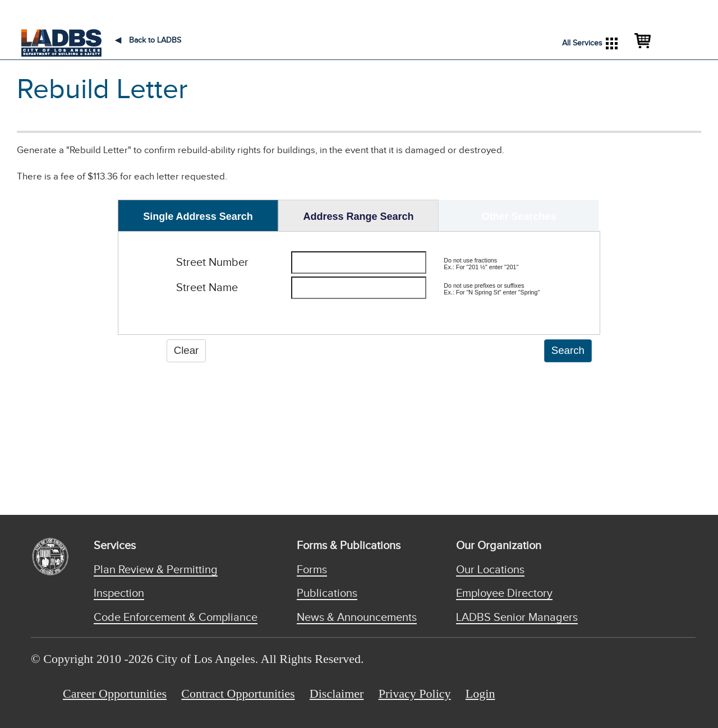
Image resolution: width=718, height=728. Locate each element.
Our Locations (490, 570)
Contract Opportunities (238, 694)
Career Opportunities (115, 694)
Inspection (119, 593)
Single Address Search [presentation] (198, 216)
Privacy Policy (415, 694)
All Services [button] (590, 43)
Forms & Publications (349, 546)
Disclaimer (337, 694)
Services (115, 546)
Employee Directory (504, 593)
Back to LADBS (148, 40)
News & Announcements (357, 618)
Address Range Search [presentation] (358, 216)
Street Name (207, 288)
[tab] (198, 215)
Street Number (212, 262)
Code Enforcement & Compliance (176, 618)
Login (480, 694)
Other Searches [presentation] (519, 216)
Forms (312, 570)
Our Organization (499, 546)
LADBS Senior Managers (517, 618)
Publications (327, 593)
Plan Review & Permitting (156, 570)
